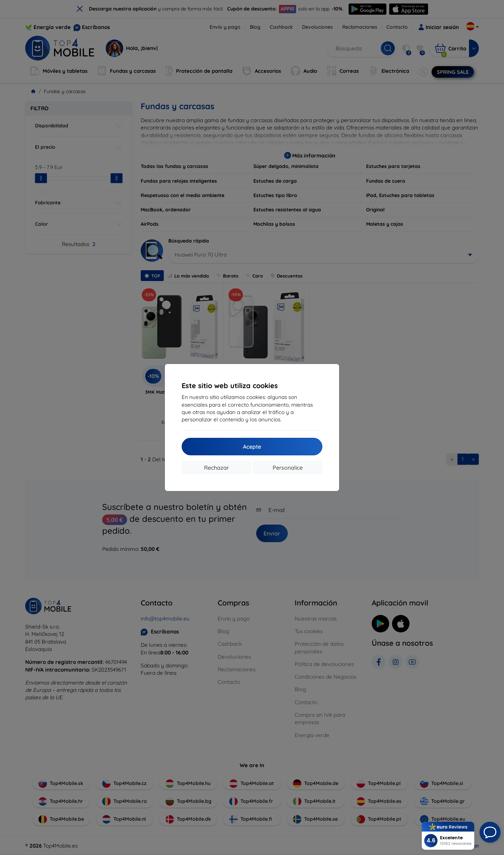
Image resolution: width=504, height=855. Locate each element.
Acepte (252, 447)
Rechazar (216, 468)
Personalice (288, 468)
